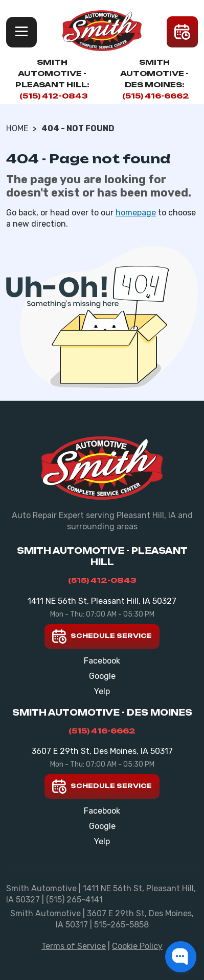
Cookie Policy (137, 946)
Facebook (102, 661)
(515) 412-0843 (54, 96)
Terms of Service (74, 946)
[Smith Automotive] (102, 31)
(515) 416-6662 (156, 96)
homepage (136, 213)
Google (102, 676)
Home (17, 128)
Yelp (102, 691)
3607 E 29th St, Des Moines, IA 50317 (102, 751)
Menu (21, 32)
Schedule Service (102, 636)
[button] (181, 957)
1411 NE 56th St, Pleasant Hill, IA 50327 (102, 601)
